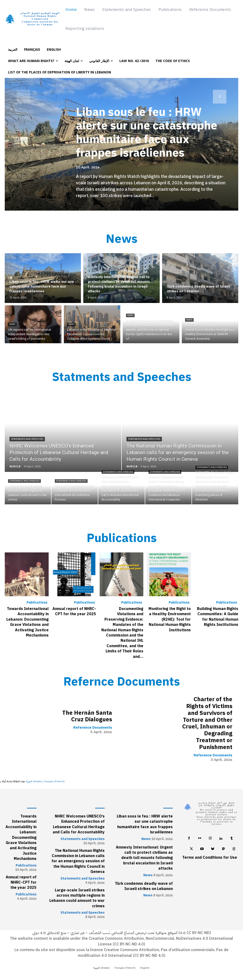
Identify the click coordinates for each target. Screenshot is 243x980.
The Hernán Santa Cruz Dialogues (87, 716)
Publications (37, 603)
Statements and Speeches (27, 439)
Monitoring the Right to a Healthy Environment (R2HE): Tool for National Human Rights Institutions (170, 619)
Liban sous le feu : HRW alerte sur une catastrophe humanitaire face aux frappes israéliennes (147, 133)
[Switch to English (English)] (145, 968)
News (12, 324)
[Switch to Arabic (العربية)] (34, 781)
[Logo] (34, 19)
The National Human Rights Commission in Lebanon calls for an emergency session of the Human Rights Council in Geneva (78, 861)
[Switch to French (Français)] (54, 781)
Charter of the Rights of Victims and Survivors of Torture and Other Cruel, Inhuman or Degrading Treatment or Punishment (207, 723)
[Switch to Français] (32, 50)
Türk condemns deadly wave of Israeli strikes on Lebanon (144, 886)
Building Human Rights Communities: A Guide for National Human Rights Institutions (218, 617)
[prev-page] (23, 97)
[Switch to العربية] (13, 50)
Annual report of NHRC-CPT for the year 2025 (74, 611)
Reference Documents (93, 728)
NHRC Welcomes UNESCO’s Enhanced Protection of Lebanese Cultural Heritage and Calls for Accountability (79, 824)
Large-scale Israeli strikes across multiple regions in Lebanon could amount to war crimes (77, 898)
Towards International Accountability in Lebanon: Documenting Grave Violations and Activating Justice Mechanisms (28, 622)
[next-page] (220, 97)
